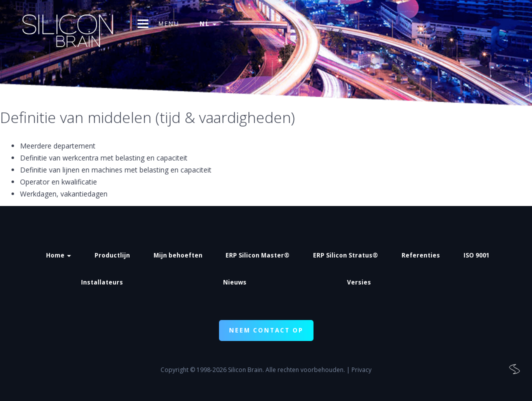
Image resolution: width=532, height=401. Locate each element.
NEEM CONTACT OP (266, 330)
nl (208, 24)
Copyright (174, 370)
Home (58, 255)
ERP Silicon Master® (257, 255)
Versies (359, 282)
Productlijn (112, 255)
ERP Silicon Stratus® (345, 255)
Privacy (361, 370)
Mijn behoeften (178, 255)
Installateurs (102, 282)
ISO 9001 (476, 255)
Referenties (421, 255)
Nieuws (235, 282)
